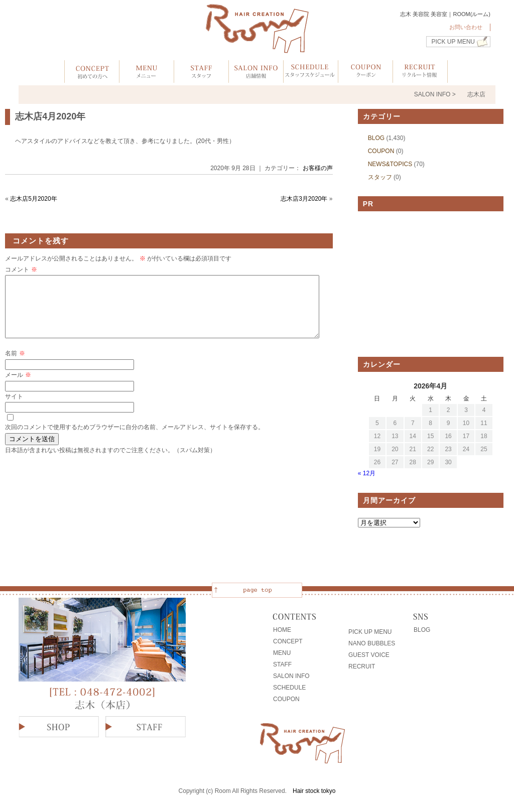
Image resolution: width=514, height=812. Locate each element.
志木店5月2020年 (33, 199)
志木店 (476, 94)
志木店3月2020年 (304, 199)
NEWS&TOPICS (390, 164)
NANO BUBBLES (372, 643)
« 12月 (367, 473)
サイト (14, 409)
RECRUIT (362, 666)
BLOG (376, 138)
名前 (15, 365)
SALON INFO (291, 676)
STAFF (282, 664)
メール (18, 387)
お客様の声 (318, 168)
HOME (282, 630)
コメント (21, 269)
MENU (282, 653)
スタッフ (380, 177)
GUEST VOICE (369, 655)
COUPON (381, 151)
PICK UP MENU (453, 42)
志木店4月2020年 (50, 116)
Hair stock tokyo (314, 791)
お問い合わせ (466, 27)
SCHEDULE (289, 688)
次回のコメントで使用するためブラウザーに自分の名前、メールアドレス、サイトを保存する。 (135, 439)
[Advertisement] (431, 284)
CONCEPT (288, 641)
